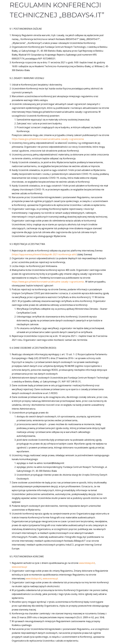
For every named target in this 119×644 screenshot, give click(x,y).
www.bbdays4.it (87, 563)
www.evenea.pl (19, 567)
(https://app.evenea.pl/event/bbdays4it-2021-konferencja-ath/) (45, 254)
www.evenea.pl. (50, 579)
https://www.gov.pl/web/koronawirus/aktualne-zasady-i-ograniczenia (48, 139)
